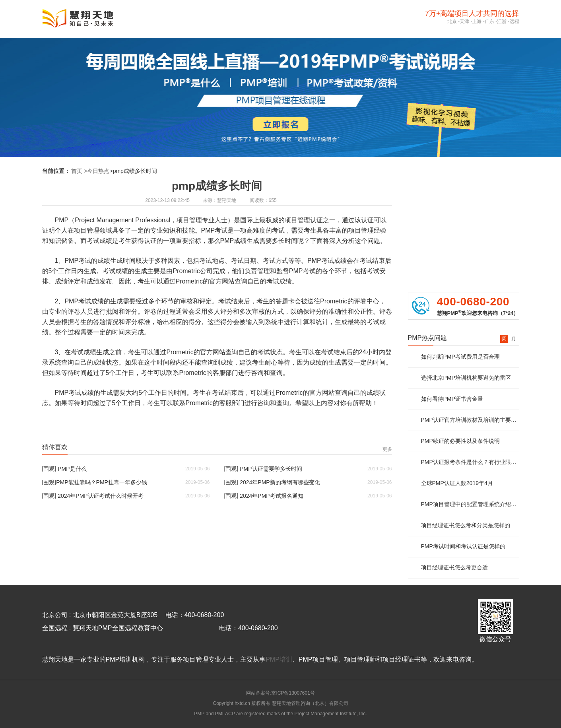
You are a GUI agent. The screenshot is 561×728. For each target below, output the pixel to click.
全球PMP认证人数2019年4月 (457, 483)
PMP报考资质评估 (463, 185)
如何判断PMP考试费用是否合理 (460, 357)
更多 (387, 449)
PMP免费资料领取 (463, 215)
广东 (489, 21)
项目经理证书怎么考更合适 (454, 567)
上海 (477, 21)
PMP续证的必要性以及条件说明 (460, 441)
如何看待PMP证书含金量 (452, 399)
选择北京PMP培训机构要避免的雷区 (466, 378)
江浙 (502, 21)
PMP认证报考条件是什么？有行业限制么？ (470, 462)
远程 (514, 21)
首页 (77, 171)
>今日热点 (97, 171)
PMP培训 (279, 659)
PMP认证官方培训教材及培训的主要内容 (470, 420)
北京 (452, 21)
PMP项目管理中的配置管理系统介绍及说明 (470, 504)
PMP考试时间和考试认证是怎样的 (463, 546)
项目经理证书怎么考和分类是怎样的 (466, 525)
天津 (464, 21)
